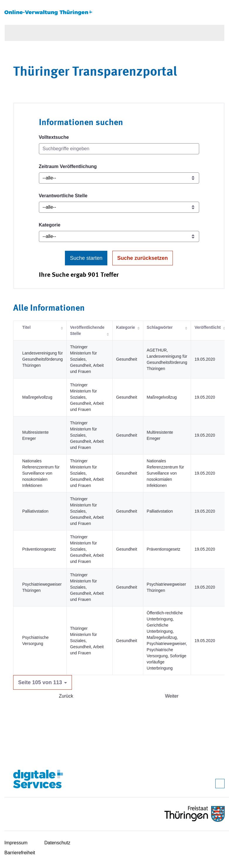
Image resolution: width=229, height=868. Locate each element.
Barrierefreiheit (20, 853)
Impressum (16, 843)
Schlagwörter (160, 327)
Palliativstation (35, 511)
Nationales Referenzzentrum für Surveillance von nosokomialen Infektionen (41, 473)
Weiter (172, 696)
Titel (26, 327)
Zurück (66, 696)
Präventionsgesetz (39, 549)
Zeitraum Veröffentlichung (68, 166)
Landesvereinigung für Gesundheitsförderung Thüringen (43, 359)
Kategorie (50, 225)
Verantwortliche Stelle (63, 196)
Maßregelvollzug (37, 397)
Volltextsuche (54, 137)
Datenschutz (57, 843)
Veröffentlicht (208, 327)
